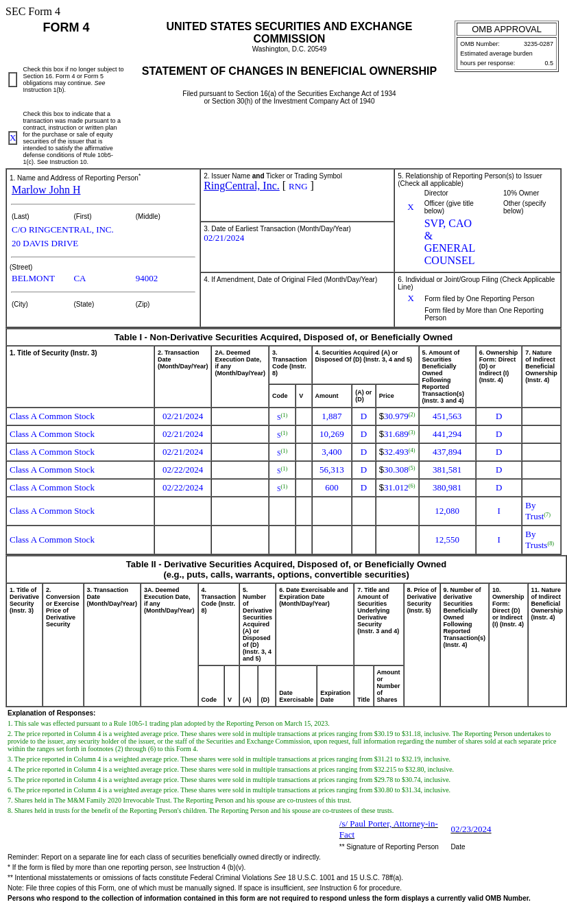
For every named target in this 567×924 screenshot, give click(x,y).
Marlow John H (46, 190)
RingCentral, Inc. (242, 186)
